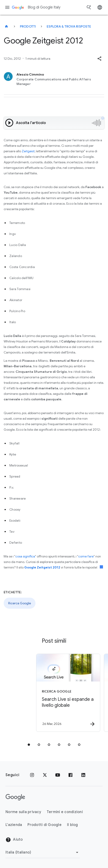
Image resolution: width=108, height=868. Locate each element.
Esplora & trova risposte (69, 26)
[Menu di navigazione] (7, 7)
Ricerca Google (20, 603)
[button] (99, 59)
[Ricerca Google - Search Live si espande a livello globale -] (56, 693)
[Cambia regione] (43, 852)
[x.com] (45, 775)
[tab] (29, 745)
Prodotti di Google (45, 825)
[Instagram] (32, 775)
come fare (86, 556)
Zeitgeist (28, 151)
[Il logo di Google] (15, 797)
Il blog (73, 825)
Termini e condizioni (65, 812)
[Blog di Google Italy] (6, 26)
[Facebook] (70, 775)
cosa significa (25, 556)
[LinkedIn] (83, 775)
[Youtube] (58, 775)
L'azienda (14, 825)
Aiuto (14, 840)
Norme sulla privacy (23, 812)
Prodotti (28, 26)
